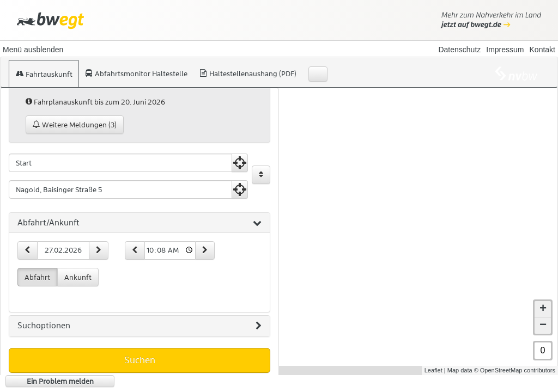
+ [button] (543, 309)
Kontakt (542, 50)
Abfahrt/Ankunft (139, 223)
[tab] (139, 223)
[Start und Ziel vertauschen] (261, 175)
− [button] (543, 326)
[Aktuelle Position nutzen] (240, 163)
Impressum (505, 50)
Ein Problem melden (60, 381)
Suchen (140, 360)
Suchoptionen (139, 326)
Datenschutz (459, 50)
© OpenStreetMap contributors (515, 370)
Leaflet (433, 370)
